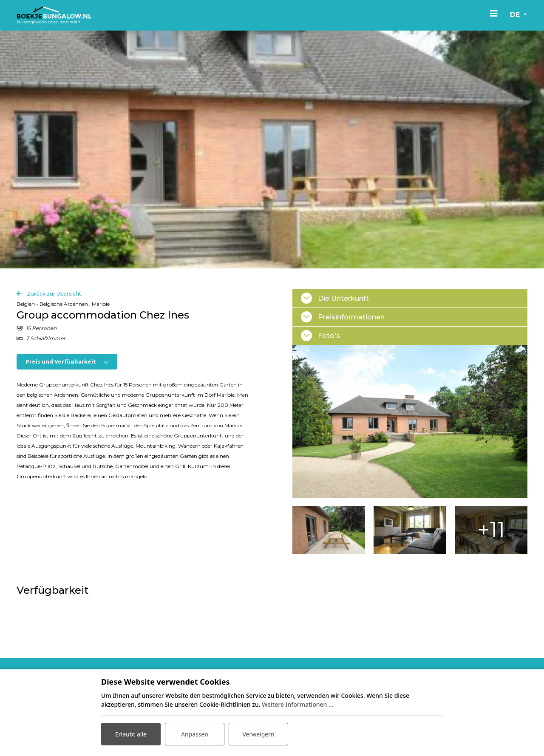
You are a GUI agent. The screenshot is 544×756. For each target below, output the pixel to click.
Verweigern (258, 734)
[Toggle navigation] (494, 13)
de (516, 15)
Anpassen (195, 734)
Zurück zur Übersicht (53, 320)
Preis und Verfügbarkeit (67, 388)
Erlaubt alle (131, 734)
